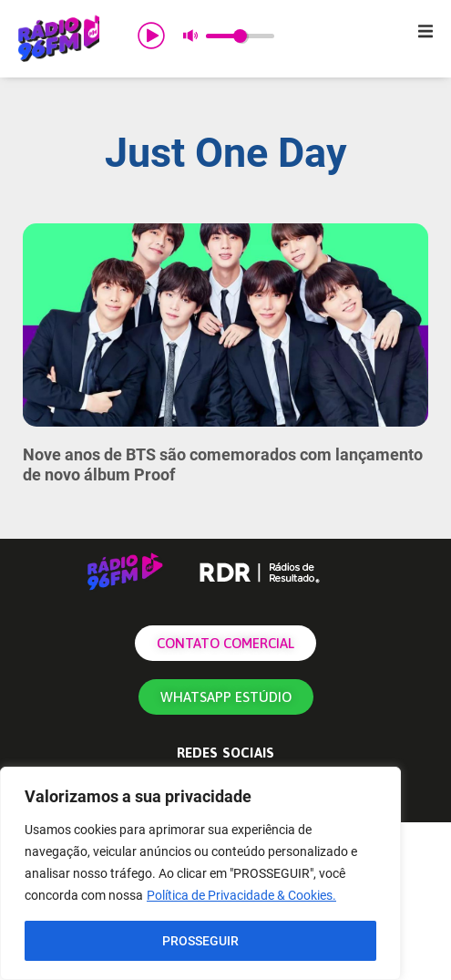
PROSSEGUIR (200, 941)
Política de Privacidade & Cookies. (241, 895)
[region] (200, 873)
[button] (425, 31)
